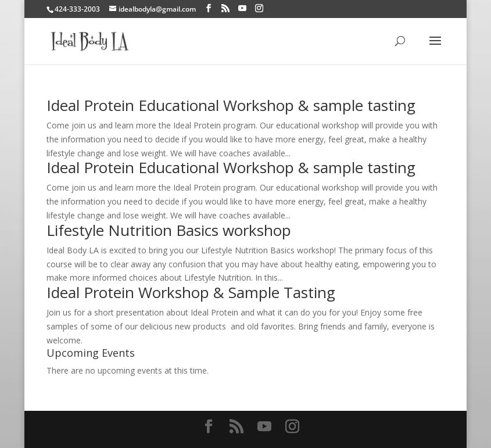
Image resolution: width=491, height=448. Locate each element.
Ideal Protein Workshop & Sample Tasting (191, 292)
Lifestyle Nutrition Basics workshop (169, 230)
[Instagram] (259, 8)
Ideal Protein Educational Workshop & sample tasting (231, 105)
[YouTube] (242, 8)
